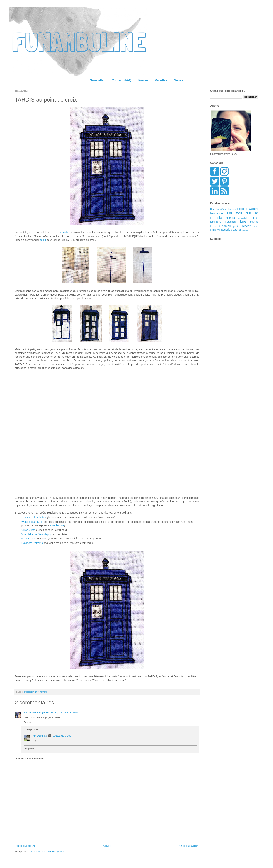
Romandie (217, 213)
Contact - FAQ (121, 80)
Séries (179, 80)
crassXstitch (28, 539)
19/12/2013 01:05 (62, 736)
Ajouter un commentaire (30, 759)
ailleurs (230, 218)
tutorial (237, 230)
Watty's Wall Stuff (32, 522)
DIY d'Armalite (61, 233)
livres (243, 222)
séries (228, 230)
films (254, 218)
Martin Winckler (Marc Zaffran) (41, 713)
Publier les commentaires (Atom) (47, 852)
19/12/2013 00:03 (69, 713)
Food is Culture (248, 209)
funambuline (40, 736)
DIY (37, 692)
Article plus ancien (189, 846)
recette (247, 226)
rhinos (256, 226)
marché (254, 222)
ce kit (43, 240)
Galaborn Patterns (32, 543)
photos (237, 226)
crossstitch (29, 692)
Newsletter (97, 80)
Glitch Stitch (28, 530)
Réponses (33, 729)
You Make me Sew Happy (37, 534)
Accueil (107, 846)
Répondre (29, 722)
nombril (43, 692)
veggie (245, 230)
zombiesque (57, 525)
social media (217, 230)
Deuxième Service (226, 209)
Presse (143, 80)
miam (215, 226)
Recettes (161, 80)
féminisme (216, 222)
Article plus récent (25, 846)
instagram (230, 222)
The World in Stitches (34, 518)
